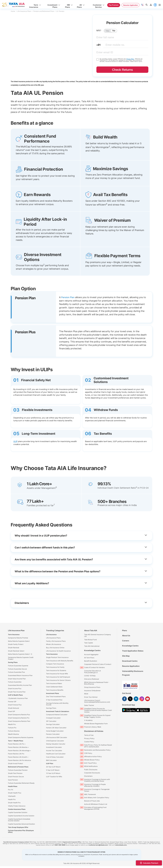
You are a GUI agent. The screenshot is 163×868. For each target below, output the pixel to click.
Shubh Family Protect (16, 644)
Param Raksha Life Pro (16, 754)
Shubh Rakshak (14, 648)
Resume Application (131, 666)
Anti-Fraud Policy (90, 763)
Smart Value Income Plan (17, 679)
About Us (126, 636)
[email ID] (122, 53)
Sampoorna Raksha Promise (18, 638)
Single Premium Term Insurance (57, 657)
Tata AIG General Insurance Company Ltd (98, 635)
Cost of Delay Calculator (55, 757)
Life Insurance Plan (16, 630)
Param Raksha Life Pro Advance (19, 760)
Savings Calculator (53, 724)
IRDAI (86, 694)
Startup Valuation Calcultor (56, 744)
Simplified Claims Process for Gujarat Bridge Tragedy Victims (97, 716)
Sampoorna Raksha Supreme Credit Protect (21, 658)
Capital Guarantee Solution (18, 812)
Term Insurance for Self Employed (58, 677)
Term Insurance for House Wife (57, 674)
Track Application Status (133, 651)
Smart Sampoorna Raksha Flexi (19, 721)
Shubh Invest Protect (15, 763)
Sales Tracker (89, 705)
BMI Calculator (51, 760)
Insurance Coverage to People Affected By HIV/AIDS (95, 785)
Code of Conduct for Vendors (94, 667)
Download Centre (130, 661)
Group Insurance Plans (92, 687)
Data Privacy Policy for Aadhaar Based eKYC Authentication (98, 746)
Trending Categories (55, 630)
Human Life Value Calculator (56, 728)
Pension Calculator (53, 734)
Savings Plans (51, 708)
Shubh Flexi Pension (15, 773)
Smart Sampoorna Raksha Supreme (21, 737)
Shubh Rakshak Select (16, 651)
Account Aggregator (91, 654)
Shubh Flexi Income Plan (17, 692)
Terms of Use (89, 735)
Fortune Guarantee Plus (16, 672)
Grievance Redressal (92, 679)
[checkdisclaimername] (98, 59)
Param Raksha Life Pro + (17, 744)
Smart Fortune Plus (15, 705)
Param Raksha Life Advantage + (19, 750)
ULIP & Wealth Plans (15, 695)
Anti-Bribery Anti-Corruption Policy (97, 798)
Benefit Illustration (91, 661)
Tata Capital (89, 643)
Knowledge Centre (92, 650)
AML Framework (90, 794)
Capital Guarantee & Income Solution (21, 816)
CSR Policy (88, 753)
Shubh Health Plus (15, 793)
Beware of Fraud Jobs (92, 801)
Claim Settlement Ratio (54, 687)
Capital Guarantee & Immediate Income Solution (19, 820)
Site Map (126, 656)
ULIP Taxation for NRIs (54, 777)
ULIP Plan (50, 763)
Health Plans (13, 786)
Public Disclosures (91, 769)
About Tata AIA (91, 630)
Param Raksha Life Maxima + (18, 747)
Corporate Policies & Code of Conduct (98, 664)
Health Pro (12, 799)
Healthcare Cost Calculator (56, 754)
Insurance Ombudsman (92, 690)
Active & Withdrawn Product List (96, 804)
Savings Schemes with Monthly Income (57, 704)
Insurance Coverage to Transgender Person (97, 790)
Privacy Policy (131, 59)
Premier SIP (12, 701)
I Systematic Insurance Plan (18, 698)
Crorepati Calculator (53, 718)
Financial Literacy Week (93, 727)
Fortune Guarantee (15, 682)
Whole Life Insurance (54, 644)
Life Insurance (51, 635)
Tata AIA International (92, 646)
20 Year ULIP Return (53, 767)
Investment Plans (53, 693)
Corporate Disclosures (92, 773)
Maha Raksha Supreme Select (19, 641)
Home (14, 11)
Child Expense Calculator (55, 741)
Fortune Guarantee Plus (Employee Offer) (21, 831)
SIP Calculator (51, 721)
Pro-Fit (11, 790)
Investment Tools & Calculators (58, 711)
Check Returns (122, 70)
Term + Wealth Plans (16, 741)
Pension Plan (68, 297)
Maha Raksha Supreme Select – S (20, 654)
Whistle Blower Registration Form (96, 723)
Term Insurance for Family (55, 667)
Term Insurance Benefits (55, 690)
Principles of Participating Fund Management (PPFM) (95, 808)
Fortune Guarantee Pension (18, 770)
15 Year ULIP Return (53, 773)
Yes (107, 31)
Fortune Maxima (14, 731)
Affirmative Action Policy (93, 756)
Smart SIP (12, 711)
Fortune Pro (12, 728)
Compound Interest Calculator (57, 715)
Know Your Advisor (91, 697)
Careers (126, 641)
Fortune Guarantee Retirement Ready (21, 783)
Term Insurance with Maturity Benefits (60, 661)
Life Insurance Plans (25, 11)
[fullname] (122, 38)
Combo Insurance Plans (17, 809)
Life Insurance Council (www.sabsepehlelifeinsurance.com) (97, 701)
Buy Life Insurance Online (55, 648)
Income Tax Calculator (54, 750)
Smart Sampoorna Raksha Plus (19, 715)
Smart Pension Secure (16, 777)
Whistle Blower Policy (92, 760)
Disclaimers (88, 776)
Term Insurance (14, 635)
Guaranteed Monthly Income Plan (20, 685)
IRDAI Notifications (91, 766)
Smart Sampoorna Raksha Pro (19, 718)
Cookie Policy (89, 742)
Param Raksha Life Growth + (18, 757)
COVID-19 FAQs (90, 676)
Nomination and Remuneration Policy (97, 750)
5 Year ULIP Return (53, 770)
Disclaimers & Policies (94, 731)
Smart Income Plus (15, 688)
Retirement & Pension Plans (18, 767)
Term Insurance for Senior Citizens (58, 680)
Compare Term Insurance (55, 664)
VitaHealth (12, 796)
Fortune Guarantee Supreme (18, 666)
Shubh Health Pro (14, 803)
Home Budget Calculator (55, 731)
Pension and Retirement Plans (45, 11)
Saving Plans (13, 662)
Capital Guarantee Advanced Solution (21, 824)
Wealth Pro (12, 724)
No (114, 31)
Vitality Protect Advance (17, 806)
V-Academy (88, 720)
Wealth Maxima (13, 734)
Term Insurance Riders (54, 683)
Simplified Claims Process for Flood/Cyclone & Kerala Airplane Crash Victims (98, 710)
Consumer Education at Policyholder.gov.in (92, 672)
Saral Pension (13, 780)
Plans (125, 630)
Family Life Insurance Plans (56, 641)
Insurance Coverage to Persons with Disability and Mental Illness (97, 780)
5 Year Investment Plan (54, 700)
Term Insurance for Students (56, 670)
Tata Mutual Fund (90, 639)
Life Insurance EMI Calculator (57, 737)
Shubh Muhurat (13, 708)
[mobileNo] (126, 46)
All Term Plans (89, 658)
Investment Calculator (54, 747)
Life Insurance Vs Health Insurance (58, 651)
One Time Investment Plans (56, 697)
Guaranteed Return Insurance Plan (20, 675)
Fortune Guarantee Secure (17, 669)
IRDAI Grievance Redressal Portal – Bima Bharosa (97, 683)
